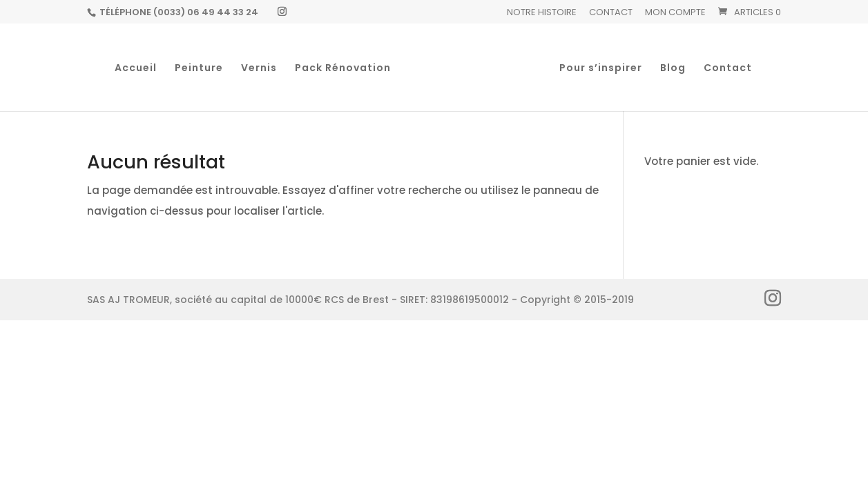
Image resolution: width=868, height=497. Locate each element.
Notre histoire (542, 13)
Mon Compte (675, 13)
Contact (611, 13)
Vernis (259, 69)
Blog (673, 69)
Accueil (136, 69)
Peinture (199, 69)
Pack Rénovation (343, 69)
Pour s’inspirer (601, 69)
